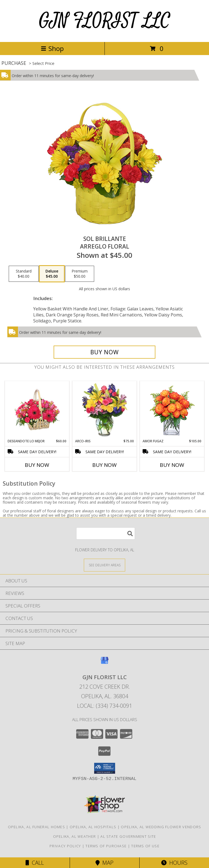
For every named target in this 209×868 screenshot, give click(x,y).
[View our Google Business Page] (104, 663)
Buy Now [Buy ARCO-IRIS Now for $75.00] (104, 465)
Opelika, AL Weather (75, 836)
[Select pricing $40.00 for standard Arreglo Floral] (24, 274)
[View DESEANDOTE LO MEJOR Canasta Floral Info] (37, 410)
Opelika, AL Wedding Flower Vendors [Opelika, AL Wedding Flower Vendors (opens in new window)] (161, 827)
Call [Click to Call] (35, 863)
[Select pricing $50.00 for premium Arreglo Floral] (80, 274)
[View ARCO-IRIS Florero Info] (105, 410)
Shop (52, 48)
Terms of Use (145, 846)
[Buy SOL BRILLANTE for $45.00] (104, 352)
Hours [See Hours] (174, 863)
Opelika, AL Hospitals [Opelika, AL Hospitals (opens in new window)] (93, 827)
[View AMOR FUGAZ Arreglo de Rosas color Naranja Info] (172, 410)
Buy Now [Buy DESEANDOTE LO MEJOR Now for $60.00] (37, 465)
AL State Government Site (128, 836)
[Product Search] (106, 533)
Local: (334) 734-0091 (104, 706)
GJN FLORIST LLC (105, 21)
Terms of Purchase (106, 846)
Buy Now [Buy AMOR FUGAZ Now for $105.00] (172, 465)
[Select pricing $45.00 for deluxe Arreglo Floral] (52, 274)
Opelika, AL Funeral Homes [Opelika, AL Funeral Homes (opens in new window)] (37, 827)
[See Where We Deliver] (104, 565)
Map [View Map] (104, 863)
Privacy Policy (65, 846)
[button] (105, 768)
